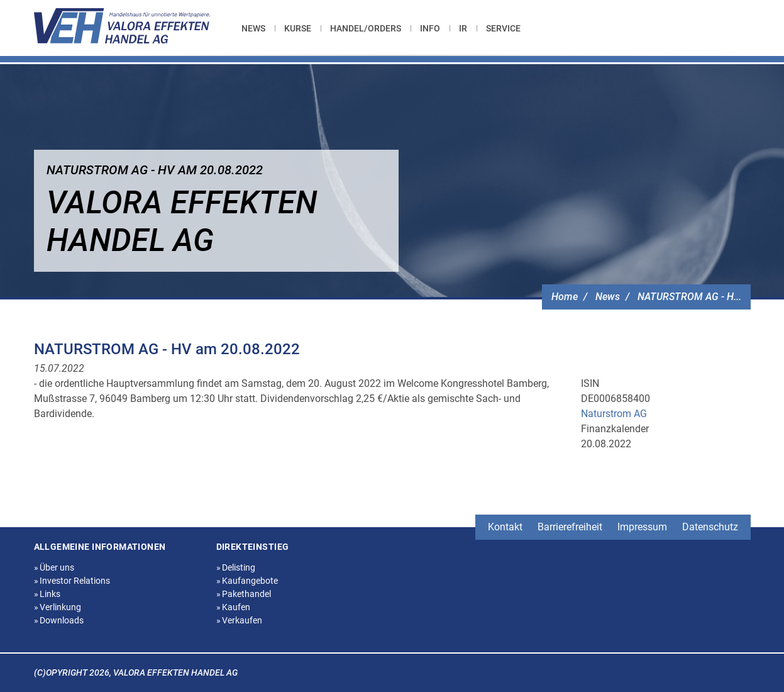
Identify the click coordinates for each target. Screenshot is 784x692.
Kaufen (234, 607)
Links (47, 594)
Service (503, 28)
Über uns (54, 567)
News (253, 28)
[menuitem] (258, 28)
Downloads (59, 620)
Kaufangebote (247, 581)
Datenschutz (710, 527)
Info (430, 28)
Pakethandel (244, 594)
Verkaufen (240, 620)
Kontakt (505, 527)
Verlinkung (58, 607)
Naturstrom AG (614, 414)
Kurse (298, 28)
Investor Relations (72, 581)
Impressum (642, 527)
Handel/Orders (366, 28)
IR (463, 28)
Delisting (236, 567)
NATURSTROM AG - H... (689, 297)
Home (565, 297)
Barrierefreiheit (570, 527)
